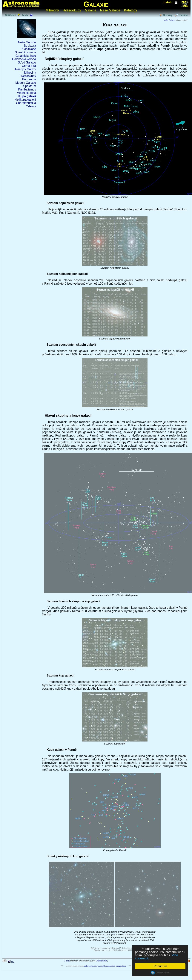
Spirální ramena (26, 52)
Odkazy (31, 106)
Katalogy (130, 10)
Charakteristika (26, 103)
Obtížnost (10, 15)
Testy (25, 15)
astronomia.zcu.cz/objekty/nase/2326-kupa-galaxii (105, 966)
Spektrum (30, 86)
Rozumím (160, 966)
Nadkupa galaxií (25, 100)
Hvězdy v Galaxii (25, 69)
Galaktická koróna (24, 59)
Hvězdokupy (72, 10)
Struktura (30, 46)
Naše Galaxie (110, 10)
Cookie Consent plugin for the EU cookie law (160, 973)
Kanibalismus (27, 89)
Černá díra (29, 66)
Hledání (183, 15)
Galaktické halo (26, 56)
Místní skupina (26, 93)
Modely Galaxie (26, 83)
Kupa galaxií (27, 96)
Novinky (168, 15)
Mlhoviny (52, 10)
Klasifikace (29, 49)
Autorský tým (102, 961)
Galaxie (96, 4)
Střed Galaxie (27, 62)
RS (13, 962)
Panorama (29, 79)
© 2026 (67, 961)
